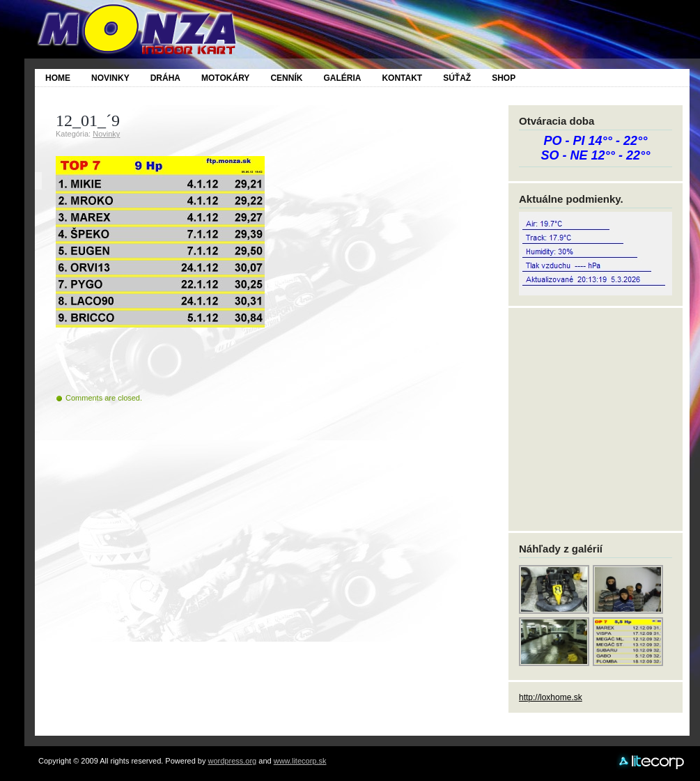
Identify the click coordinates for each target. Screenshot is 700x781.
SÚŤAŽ (457, 78)
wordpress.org (233, 761)
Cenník (286, 78)
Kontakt (402, 78)
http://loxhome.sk (551, 697)
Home (58, 78)
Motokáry (225, 78)
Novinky (110, 78)
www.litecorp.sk (300, 761)
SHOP (504, 78)
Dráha (165, 78)
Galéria (342, 78)
